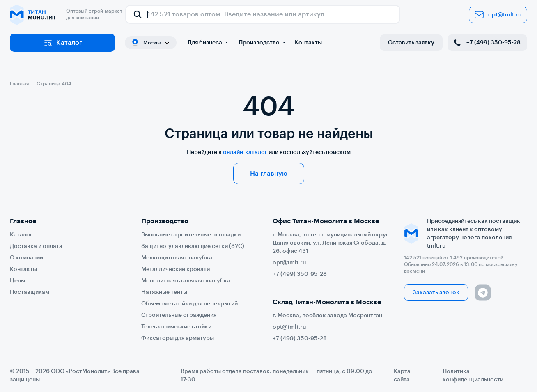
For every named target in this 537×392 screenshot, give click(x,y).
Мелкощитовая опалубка (177, 258)
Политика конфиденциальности (473, 376)
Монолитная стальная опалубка (186, 281)
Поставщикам (30, 292)
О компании (26, 258)
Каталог (63, 43)
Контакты (308, 43)
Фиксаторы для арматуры (178, 338)
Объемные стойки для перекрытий (189, 304)
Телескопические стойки (176, 327)
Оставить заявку (411, 43)
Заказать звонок (436, 293)
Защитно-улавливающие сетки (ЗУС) (193, 246)
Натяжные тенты (164, 292)
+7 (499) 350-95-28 (487, 43)
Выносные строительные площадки (191, 235)
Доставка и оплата (36, 246)
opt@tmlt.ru (498, 15)
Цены (17, 281)
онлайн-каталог (245, 152)
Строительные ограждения (179, 315)
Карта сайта (402, 376)
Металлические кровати (176, 269)
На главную (269, 174)
